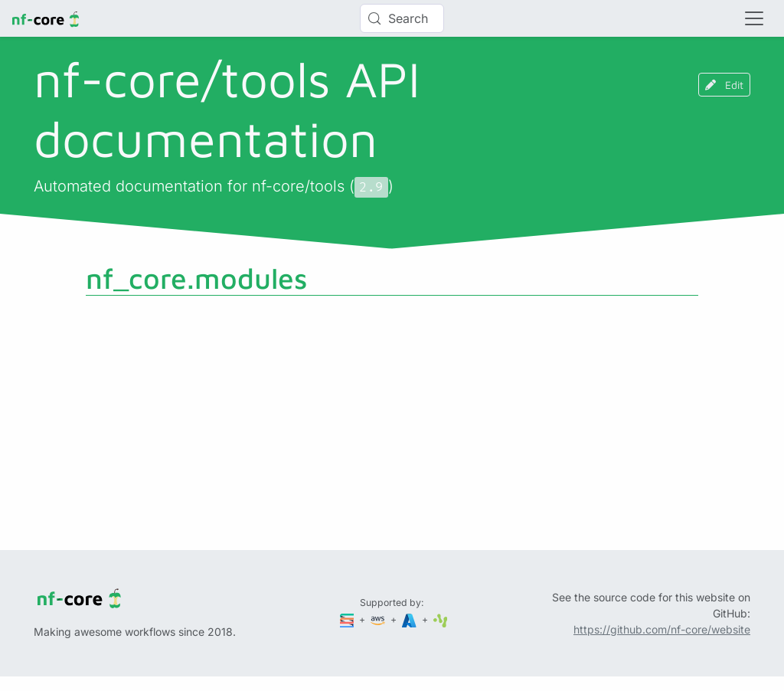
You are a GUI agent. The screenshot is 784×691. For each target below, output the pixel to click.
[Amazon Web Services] (379, 619)
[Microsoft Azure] (410, 619)
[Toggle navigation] (754, 18)
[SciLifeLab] (441, 619)
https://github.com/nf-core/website (662, 629)
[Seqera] (348, 619)
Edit (724, 85)
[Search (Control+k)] (402, 18)
